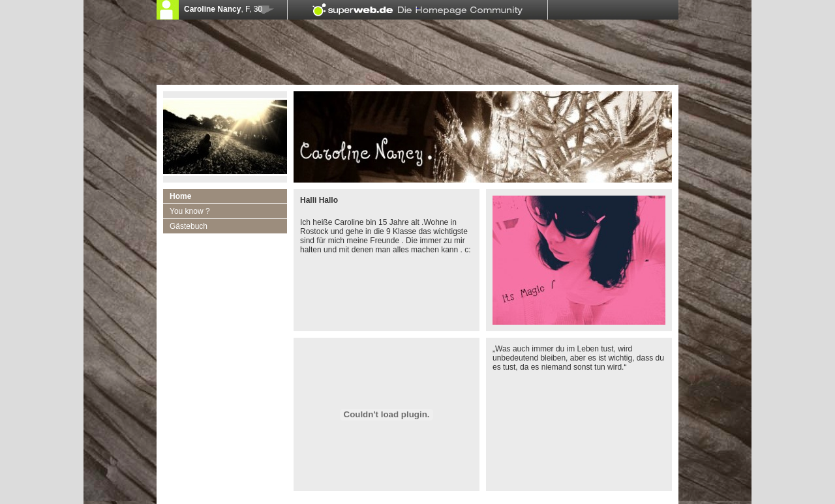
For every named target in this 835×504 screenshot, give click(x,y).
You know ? (190, 211)
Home (180, 196)
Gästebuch (189, 226)
